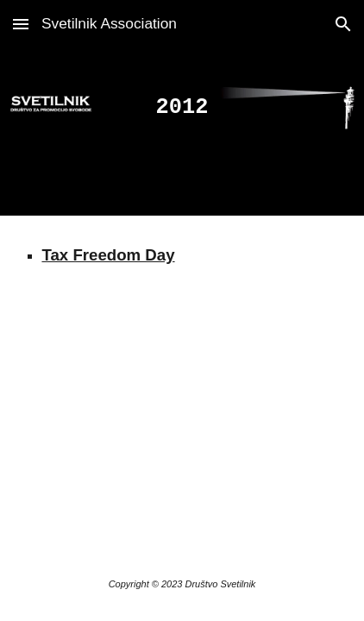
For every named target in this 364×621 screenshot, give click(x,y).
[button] (21, 24)
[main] (182, 108)
